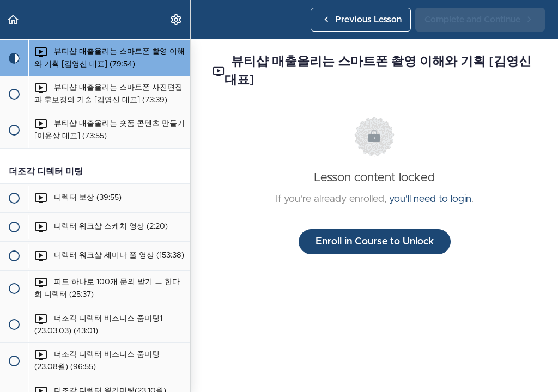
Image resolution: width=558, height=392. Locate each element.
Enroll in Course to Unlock (375, 242)
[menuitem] (177, 19)
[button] (14, 19)
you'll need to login (430, 199)
